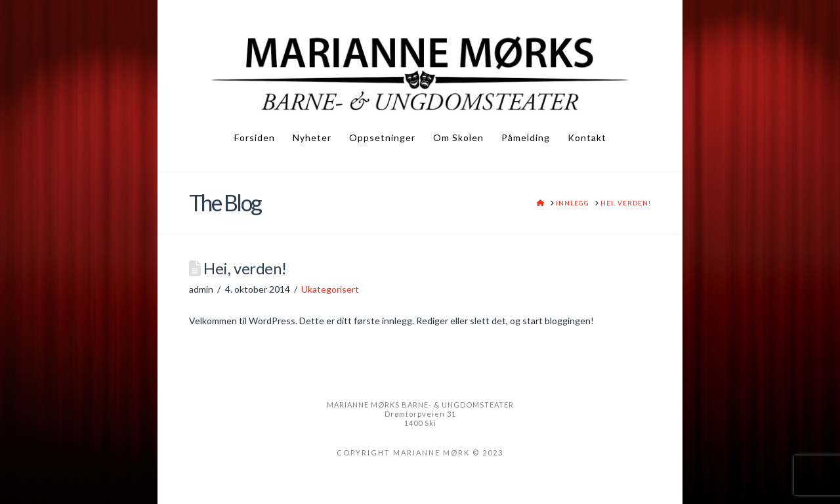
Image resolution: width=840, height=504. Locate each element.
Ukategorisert (330, 289)
